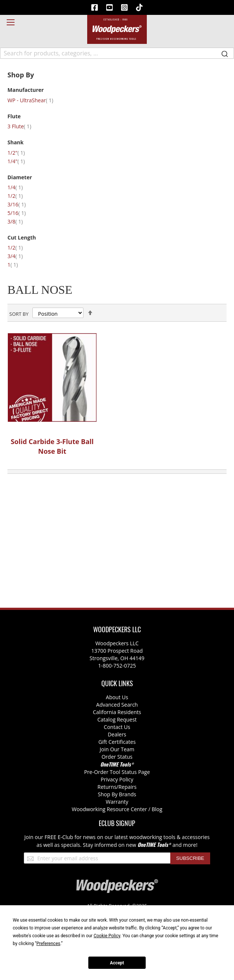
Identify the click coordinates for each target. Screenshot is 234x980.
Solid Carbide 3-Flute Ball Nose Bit (52, 446)
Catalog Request (117, 719)
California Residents (117, 712)
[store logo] (117, 29)
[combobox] (117, 53)
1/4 (20, 187)
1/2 (20, 196)
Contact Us (117, 727)
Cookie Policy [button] (107, 936)
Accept (117, 963)
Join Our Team (117, 749)
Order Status (117, 757)
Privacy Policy (117, 779)
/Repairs (127, 787)
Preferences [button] (48, 944)
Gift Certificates (117, 742)
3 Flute (24, 126)
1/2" (21, 153)
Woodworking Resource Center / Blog (117, 809)
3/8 (20, 221)
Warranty (117, 802)
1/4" (21, 161)
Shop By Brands (117, 794)
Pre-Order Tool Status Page (117, 772)
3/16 (21, 204)
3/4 (20, 256)
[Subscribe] (190, 858)
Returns (107, 787)
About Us (117, 697)
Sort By (19, 314)
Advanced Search (117, 705)
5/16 (21, 213)
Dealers (117, 734)
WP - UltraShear (35, 100)
